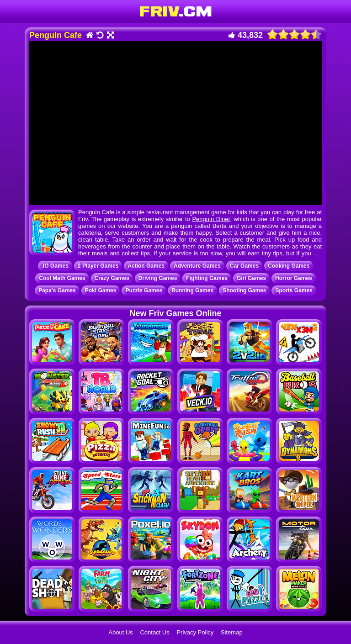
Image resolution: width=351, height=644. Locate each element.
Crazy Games (112, 278)
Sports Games (294, 290)
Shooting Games (244, 290)
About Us (120, 632)
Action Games (146, 266)
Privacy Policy (195, 632)
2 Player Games (98, 266)
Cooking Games (289, 266)
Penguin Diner (211, 219)
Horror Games (294, 278)
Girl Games (251, 278)
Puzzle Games (144, 290)
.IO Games (55, 266)
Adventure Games (197, 266)
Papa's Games (57, 290)
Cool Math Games (62, 278)
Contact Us (154, 632)
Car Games (244, 266)
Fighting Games (207, 278)
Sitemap (232, 632)
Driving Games (158, 278)
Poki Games (101, 290)
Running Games (192, 290)
